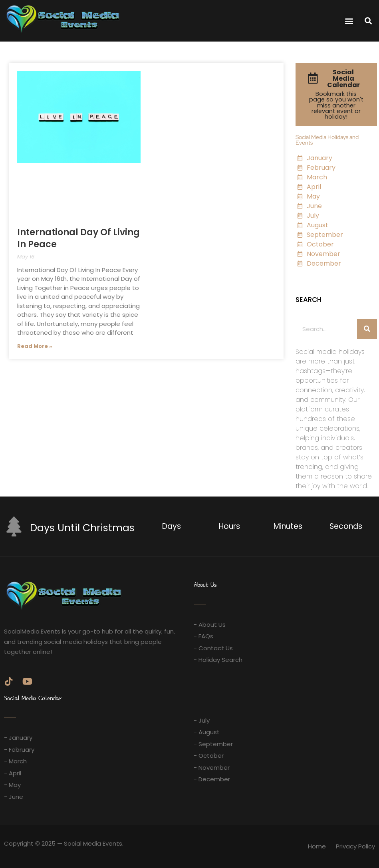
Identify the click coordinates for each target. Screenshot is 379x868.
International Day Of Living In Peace (78, 238)
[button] (349, 21)
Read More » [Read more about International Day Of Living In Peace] (35, 346)
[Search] (367, 329)
